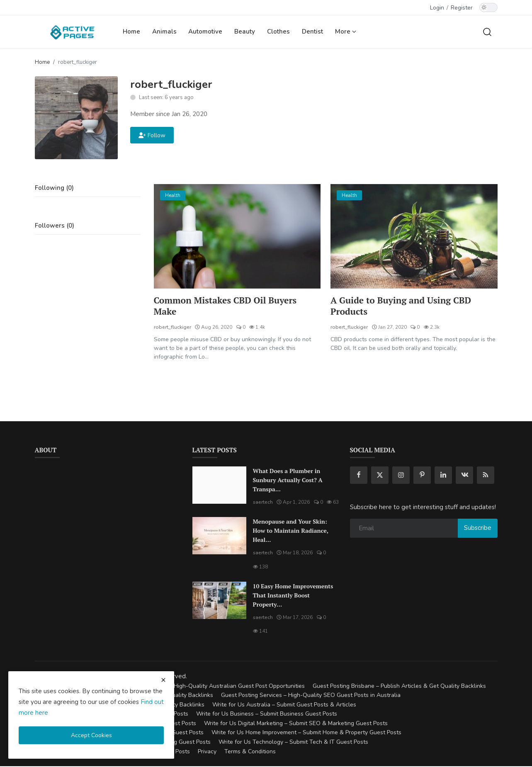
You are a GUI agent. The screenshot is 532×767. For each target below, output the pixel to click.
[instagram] (401, 476)
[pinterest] (422, 476)
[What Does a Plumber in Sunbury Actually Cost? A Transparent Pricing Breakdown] (219, 486)
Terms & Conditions (250, 752)
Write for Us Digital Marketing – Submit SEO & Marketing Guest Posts (296, 724)
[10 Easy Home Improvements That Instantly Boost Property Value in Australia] (219, 601)
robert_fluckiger (172, 328)
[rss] (486, 476)
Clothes (278, 32)
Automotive (205, 32)
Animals (164, 32)
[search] (487, 32)
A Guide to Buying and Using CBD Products (403, 306)
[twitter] (380, 476)
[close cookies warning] (163, 680)
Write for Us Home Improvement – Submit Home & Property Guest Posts (306, 733)
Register (462, 8)
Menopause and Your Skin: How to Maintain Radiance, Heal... (291, 531)
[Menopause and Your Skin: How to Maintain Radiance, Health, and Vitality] (219, 536)
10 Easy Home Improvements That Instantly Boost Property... (293, 596)
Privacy (207, 752)
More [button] (346, 32)
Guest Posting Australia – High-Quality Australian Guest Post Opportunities (205, 687)
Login (437, 8)
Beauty (245, 32)
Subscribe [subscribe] (478, 529)
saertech (263, 503)
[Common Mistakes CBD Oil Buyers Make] (237, 236)
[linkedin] (443, 476)
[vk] (464, 476)
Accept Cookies (91, 735)
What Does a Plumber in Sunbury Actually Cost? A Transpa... (288, 481)
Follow (152, 135)
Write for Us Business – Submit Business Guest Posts (267, 715)
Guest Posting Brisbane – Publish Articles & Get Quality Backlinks (399, 687)
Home (131, 32)
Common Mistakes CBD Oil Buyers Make (228, 306)
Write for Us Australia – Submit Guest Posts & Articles (284, 705)
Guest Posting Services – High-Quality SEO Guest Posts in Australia (311, 696)
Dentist (312, 32)
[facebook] (359, 476)
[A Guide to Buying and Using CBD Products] (414, 236)
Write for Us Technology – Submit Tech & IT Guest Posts (293, 743)
